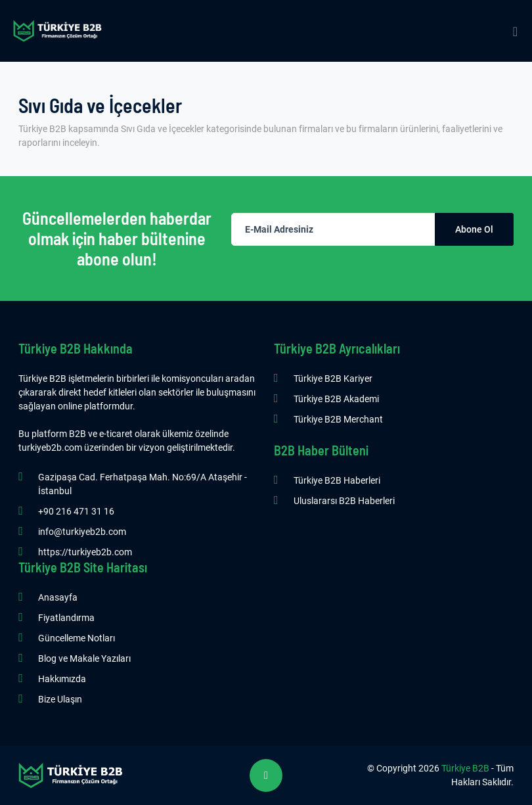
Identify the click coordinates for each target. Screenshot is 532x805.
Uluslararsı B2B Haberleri (344, 501)
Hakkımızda (62, 679)
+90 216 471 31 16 (76, 511)
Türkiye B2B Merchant (338, 419)
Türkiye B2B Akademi (336, 399)
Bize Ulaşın (60, 699)
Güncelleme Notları (77, 638)
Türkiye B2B (465, 768)
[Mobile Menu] (515, 31)
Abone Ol (474, 229)
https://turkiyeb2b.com (85, 552)
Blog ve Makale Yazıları (84, 658)
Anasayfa (58, 597)
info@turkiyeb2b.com (82, 532)
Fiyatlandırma (66, 618)
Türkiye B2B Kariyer (333, 379)
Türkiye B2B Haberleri (337, 480)
